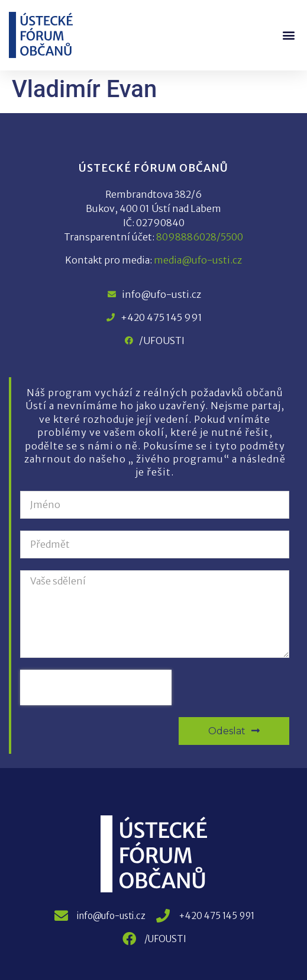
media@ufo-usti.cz (198, 260)
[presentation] (96, 687)
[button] (288, 35)
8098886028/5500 (200, 237)
